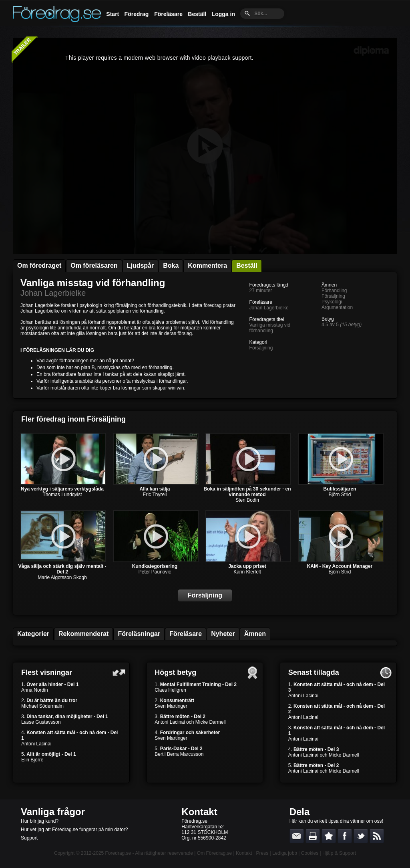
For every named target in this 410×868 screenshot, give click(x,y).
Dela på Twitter (361, 836)
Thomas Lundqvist (62, 495)
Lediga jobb (285, 853)
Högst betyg (175, 672)
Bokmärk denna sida (329, 836)
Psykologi (332, 302)
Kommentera (207, 265)
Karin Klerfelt (247, 572)
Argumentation (337, 307)
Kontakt (199, 812)
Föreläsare (168, 14)
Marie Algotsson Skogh (62, 577)
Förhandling (334, 291)
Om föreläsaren (94, 265)
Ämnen (255, 634)
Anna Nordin (35, 690)
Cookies (310, 853)
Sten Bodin (247, 500)
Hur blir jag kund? (40, 821)
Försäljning (261, 348)
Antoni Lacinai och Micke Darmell (190, 722)
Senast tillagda (314, 672)
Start (113, 14)
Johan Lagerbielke (53, 293)
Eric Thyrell (155, 495)
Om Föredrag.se (214, 853)
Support (29, 838)
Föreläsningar (139, 634)
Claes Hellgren (170, 690)
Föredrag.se (118, 853)
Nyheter (223, 634)
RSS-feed (377, 836)
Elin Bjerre (32, 760)
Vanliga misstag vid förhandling (93, 283)
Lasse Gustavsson (41, 722)
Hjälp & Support (339, 853)
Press (262, 853)
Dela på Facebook (345, 836)
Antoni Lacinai (36, 744)
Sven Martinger (171, 706)
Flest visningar (47, 672)
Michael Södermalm (42, 706)
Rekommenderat (83, 634)
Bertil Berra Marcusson (179, 754)
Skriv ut (313, 836)
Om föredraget (39, 265)
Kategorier (33, 634)
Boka (171, 265)
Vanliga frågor (53, 812)
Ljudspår (141, 265)
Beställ (197, 14)
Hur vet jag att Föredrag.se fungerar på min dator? (74, 830)
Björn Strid (340, 495)
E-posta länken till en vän (297, 836)
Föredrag (137, 14)
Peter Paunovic (155, 572)
